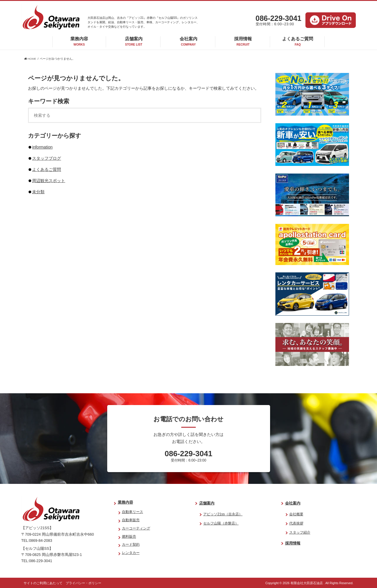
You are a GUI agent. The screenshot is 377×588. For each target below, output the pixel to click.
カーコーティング (136, 528)
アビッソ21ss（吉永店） (223, 514)
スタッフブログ (47, 158)
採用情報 (243, 41)
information (42, 147)
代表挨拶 (296, 523)
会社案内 (188, 41)
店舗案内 (134, 41)
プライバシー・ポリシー (83, 583)
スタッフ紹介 (300, 532)
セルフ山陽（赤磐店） (221, 523)
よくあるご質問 (298, 41)
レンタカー (131, 553)
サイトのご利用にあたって (43, 583)
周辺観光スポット (49, 181)
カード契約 (131, 544)
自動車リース (133, 512)
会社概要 (296, 514)
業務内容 (79, 41)
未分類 (38, 192)
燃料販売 (129, 537)
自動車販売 (131, 520)
